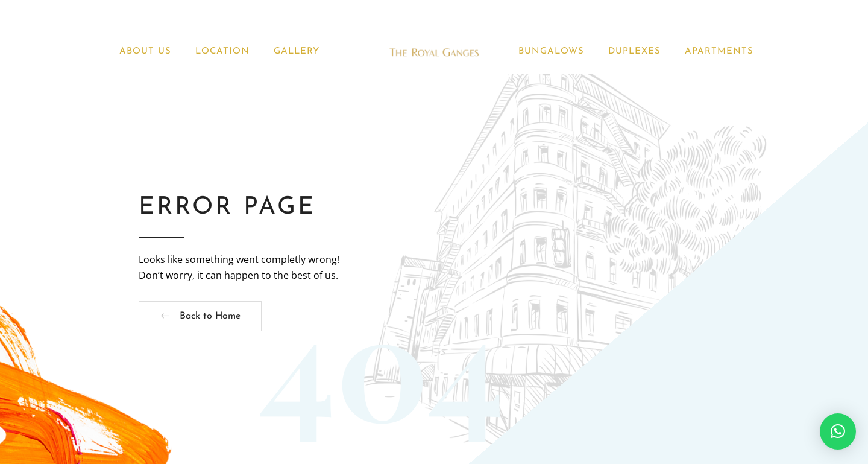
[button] (838, 431)
